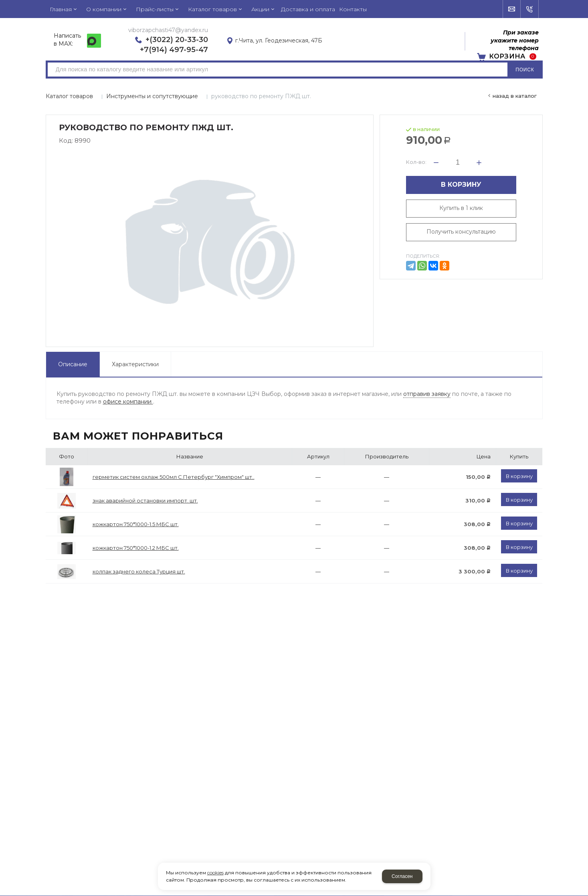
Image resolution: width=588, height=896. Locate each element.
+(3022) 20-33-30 (177, 40)
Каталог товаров (69, 96)
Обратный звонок (530, 9)
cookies (215, 873)
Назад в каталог (515, 96)
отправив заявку (427, 394)
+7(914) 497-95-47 (174, 50)
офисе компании (128, 402)
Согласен (402, 876)
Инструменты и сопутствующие (152, 96)
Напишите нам (512, 9)
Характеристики (135, 364)
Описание (73, 364)
